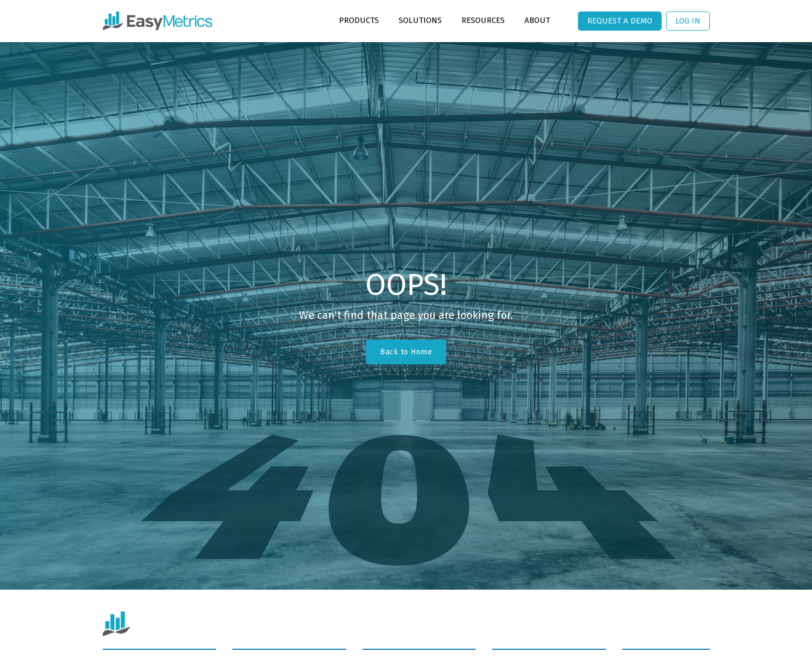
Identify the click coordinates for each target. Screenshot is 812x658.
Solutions (420, 20)
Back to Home (406, 352)
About (537, 20)
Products (359, 20)
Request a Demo (620, 21)
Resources (483, 20)
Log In (688, 21)
